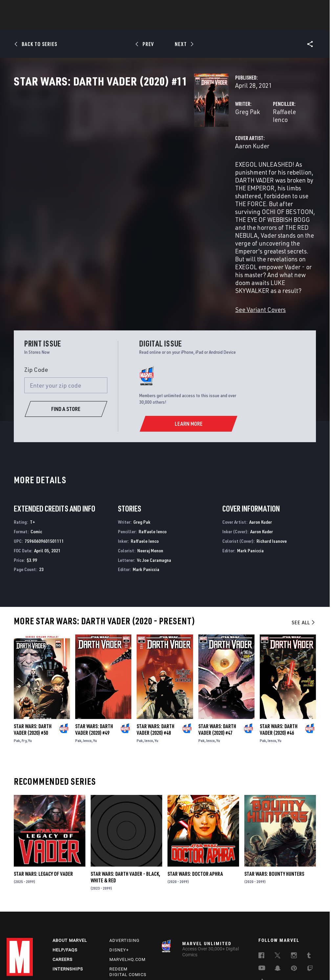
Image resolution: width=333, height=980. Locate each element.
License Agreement (299, 956)
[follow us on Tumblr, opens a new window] (309, 900)
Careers (63, 903)
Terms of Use (26, 956)
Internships (68, 913)
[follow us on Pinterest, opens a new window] (294, 913)
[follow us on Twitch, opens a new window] (310, 913)
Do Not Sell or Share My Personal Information (173, 956)
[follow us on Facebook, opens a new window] (261, 900)
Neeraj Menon (150, 493)
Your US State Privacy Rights (101, 956)
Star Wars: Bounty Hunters (274, 816)
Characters (124, 23)
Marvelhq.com (127, 903)
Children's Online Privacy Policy (248, 956)
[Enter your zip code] (66, 327)
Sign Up (52, 9)
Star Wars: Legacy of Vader (43, 816)
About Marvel (70, 884)
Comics (92, 23)
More (262, 23)
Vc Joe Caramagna (154, 502)
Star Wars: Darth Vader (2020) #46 (279, 672)
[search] (315, 8)
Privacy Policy (57, 956)
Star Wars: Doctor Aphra (195, 816)
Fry (24, 683)
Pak (17, 683)
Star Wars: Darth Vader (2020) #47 (217, 672)
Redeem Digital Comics (128, 916)
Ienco (87, 683)
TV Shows (185, 23)
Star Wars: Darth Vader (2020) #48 (155, 672)
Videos (238, 23)
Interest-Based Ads (147, 965)
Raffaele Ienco (229, 141)
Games (213, 23)
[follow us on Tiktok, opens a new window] (261, 926)
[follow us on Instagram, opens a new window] (294, 900)
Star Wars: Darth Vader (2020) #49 (94, 672)
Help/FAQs (65, 894)
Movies (156, 23)
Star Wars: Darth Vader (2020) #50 (33, 672)
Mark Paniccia (146, 511)
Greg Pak (121, 141)
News (67, 23)
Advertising (124, 884)
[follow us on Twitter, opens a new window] (277, 900)
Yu (30, 683)
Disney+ (119, 894)
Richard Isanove (272, 483)
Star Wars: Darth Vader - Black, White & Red (125, 819)
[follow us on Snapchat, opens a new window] (278, 913)
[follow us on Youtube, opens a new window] (262, 912)
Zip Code (36, 312)
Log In (31, 9)
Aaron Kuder (126, 167)
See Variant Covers (134, 252)
